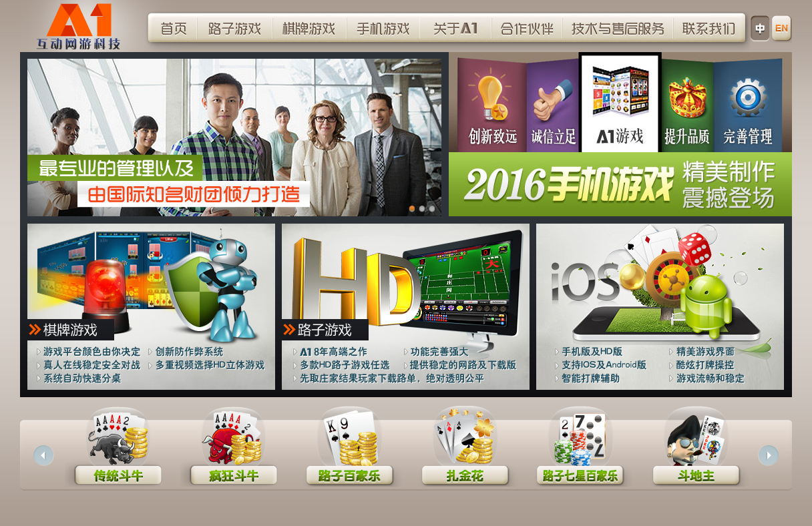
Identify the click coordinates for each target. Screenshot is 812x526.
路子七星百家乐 (580, 452)
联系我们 (710, 28)
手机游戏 (383, 28)
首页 (173, 28)
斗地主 (695, 452)
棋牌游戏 (310, 28)
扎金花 (464, 452)
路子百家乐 (349, 452)
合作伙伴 (528, 28)
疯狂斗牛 (233, 452)
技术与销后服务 (618, 28)
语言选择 (783, 28)
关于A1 (456, 28)
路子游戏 (235, 28)
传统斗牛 (118, 452)
